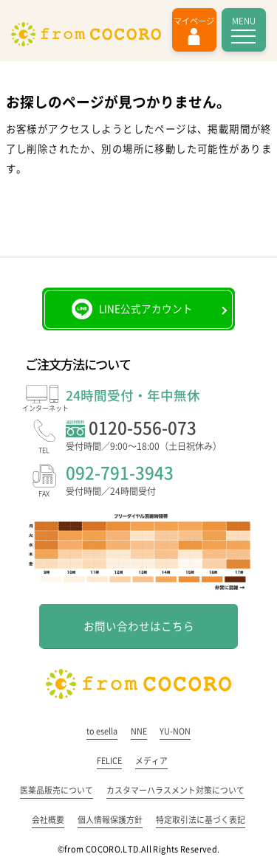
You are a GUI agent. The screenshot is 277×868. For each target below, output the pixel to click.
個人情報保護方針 (110, 820)
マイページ (194, 21)
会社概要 (48, 820)
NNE (139, 731)
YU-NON (175, 731)
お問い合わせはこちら (138, 626)
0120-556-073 (159, 437)
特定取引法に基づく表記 (201, 820)
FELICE (109, 761)
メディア (151, 761)
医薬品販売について (57, 790)
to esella (102, 731)
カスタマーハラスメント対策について (175, 790)
